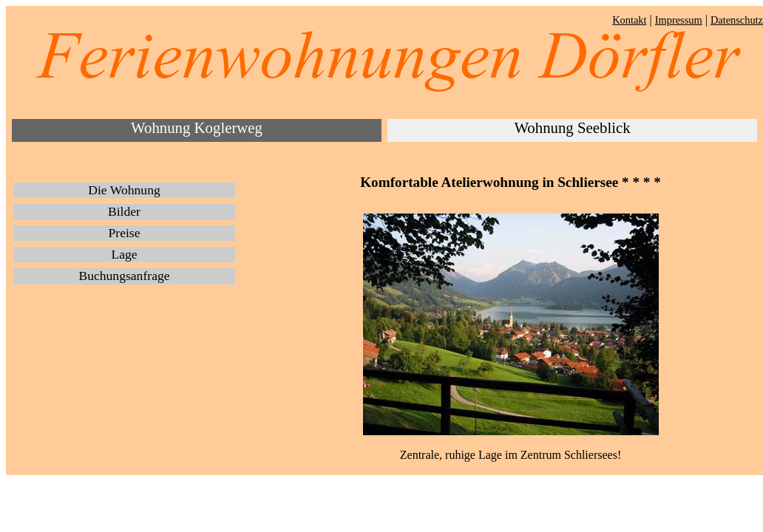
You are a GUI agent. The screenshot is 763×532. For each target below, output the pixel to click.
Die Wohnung (124, 190)
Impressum (679, 20)
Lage (124, 254)
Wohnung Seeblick (572, 127)
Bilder (124, 211)
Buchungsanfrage (124, 276)
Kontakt (629, 20)
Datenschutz (737, 20)
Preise (125, 233)
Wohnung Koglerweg (197, 127)
